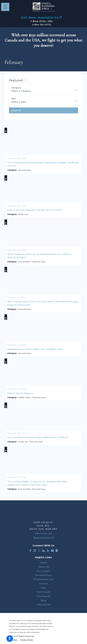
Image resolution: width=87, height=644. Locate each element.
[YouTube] (52, 552)
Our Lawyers (44, 573)
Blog (44, 602)
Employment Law (43, 581)
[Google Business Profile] (57, 552)
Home (44, 564)
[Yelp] (48, 552)
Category (16, 88)
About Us (43, 568)
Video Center (44, 606)
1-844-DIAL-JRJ (42, 21)
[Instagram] (35, 552)
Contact (44, 585)
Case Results (43, 598)
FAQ (43, 590)
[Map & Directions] (43, 539)
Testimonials (43, 594)
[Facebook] (30, 552)
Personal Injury (44, 577)
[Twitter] (39, 552)
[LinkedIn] (43, 552)
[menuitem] (43, 564)
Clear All (16, 110)
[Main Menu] (5, 7)
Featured (16, 80)
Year (14, 99)
